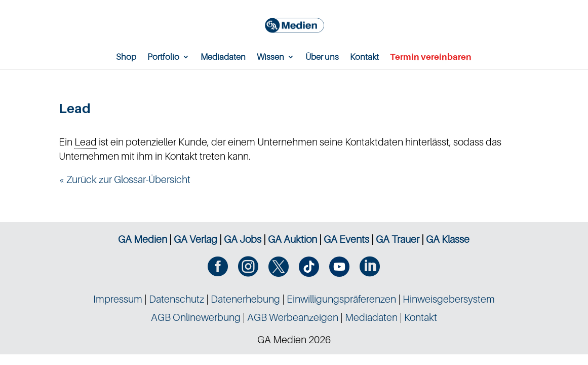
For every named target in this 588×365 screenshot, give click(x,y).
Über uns (322, 58)
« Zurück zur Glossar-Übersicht (125, 179)
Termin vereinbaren (431, 58)
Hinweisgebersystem (449, 299)
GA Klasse (448, 239)
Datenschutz (177, 299)
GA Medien (143, 239)
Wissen (270, 58)
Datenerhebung (245, 299)
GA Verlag (195, 239)
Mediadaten (223, 58)
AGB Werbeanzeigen (293, 317)
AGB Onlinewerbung (196, 317)
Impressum (118, 299)
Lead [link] (86, 142)
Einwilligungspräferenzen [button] (341, 299)
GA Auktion (292, 239)
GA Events (346, 239)
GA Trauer (398, 239)
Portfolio (163, 58)
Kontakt (364, 58)
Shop (126, 58)
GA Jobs (243, 239)
